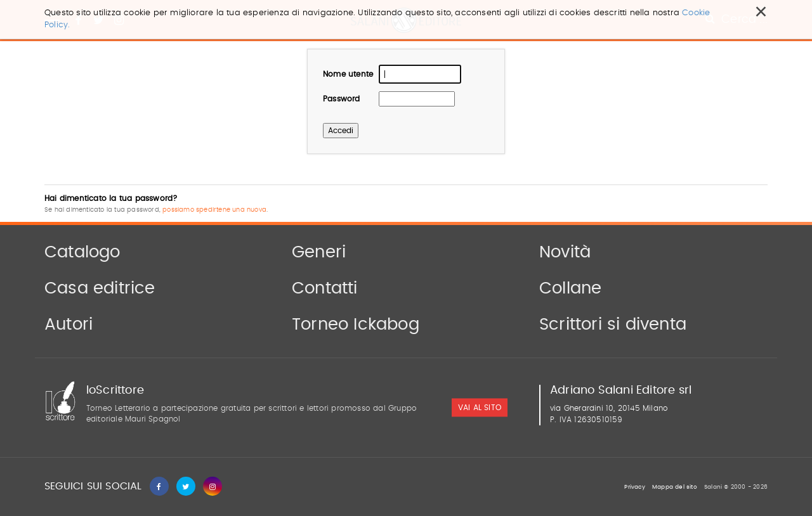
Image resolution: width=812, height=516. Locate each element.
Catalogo (82, 252)
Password (342, 99)
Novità (565, 252)
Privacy (634, 487)
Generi (319, 252)
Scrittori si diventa (613, 325)
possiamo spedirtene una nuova (214, 210)
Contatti (325, 288)
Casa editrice (100, 288)
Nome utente (348, 74)
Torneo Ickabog (356, 325)
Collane (570, 288)
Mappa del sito (675, 487)
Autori (69, 325)
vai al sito (480, 408)
